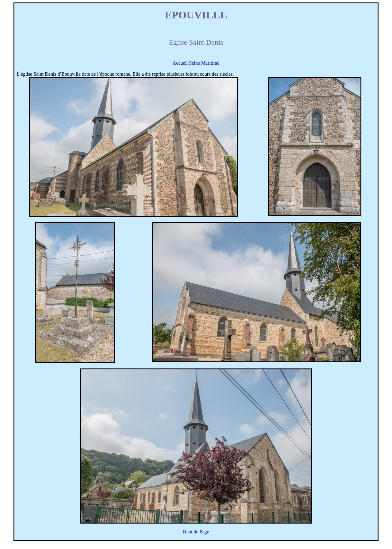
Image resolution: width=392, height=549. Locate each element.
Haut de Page (196, 532)
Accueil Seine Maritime (196, 63)
